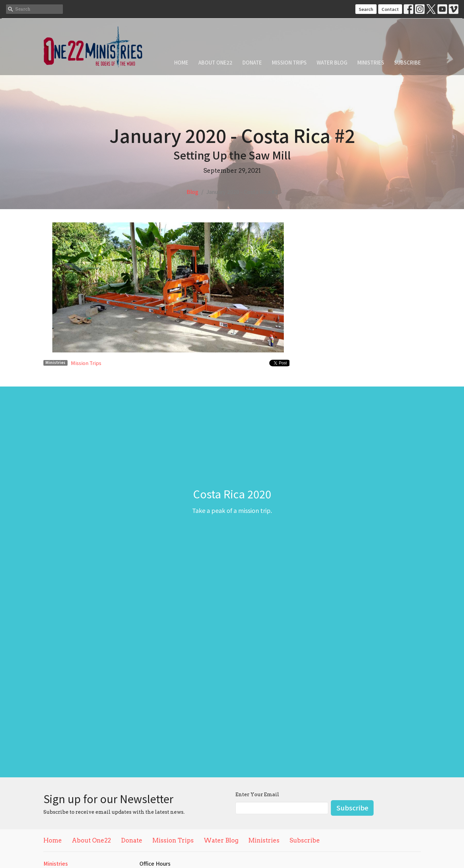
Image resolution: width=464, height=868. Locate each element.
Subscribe (408, 62)
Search (366, 9)
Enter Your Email (257, 795)
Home (181, 62)
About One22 (215, 62)
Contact (390, 9)
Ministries (371, 62)
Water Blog (332, 62)
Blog (192, 192)
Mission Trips (289, 62)
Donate (252, 62)
